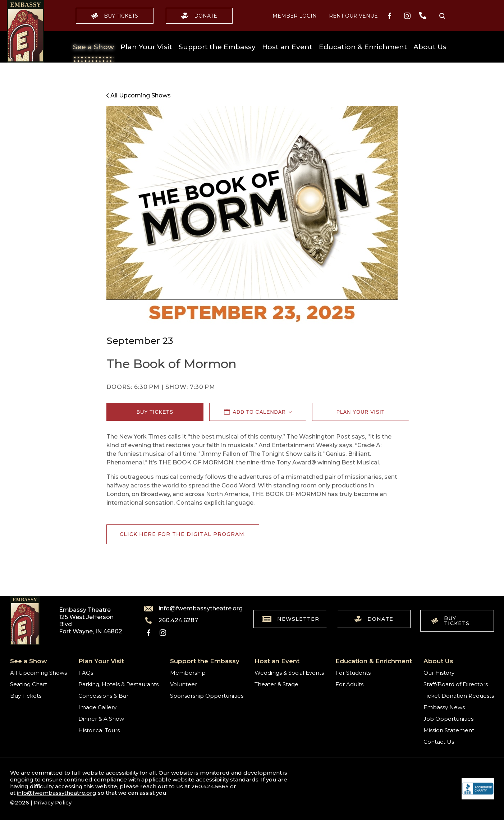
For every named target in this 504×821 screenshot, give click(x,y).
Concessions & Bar (103, 696)
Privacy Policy (53, 802)
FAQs (86, 673)
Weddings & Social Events (289, 673)
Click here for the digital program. (183, 534)
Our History (439, 673)
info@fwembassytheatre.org (189, 609)
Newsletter (290, 619)
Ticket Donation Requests (459, 696)
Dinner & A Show (101, 719)
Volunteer (184, 684)
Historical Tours (99, 730)
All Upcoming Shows (38, 673)
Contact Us (439, 742)
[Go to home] (26, 31)
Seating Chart (29, 684)
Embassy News (444, 707)
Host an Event (287, 47)
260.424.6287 (171, 620)
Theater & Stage (276, 684)
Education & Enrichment (363, 47)
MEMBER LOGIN (295, 16)
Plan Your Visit (146, 47)
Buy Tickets (115, 16)
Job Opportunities (448, 719)
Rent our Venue (353, 16)
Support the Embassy (217, 47)
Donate (199, 16)
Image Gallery (97, 707)
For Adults (349, 684)
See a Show (93, 47)
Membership (188, 673)
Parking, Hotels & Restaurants (118, 684)
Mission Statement (449, 730)
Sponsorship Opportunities (207, 696)
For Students (353, 673)
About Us (430, 47)
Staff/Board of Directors (456, 684)
